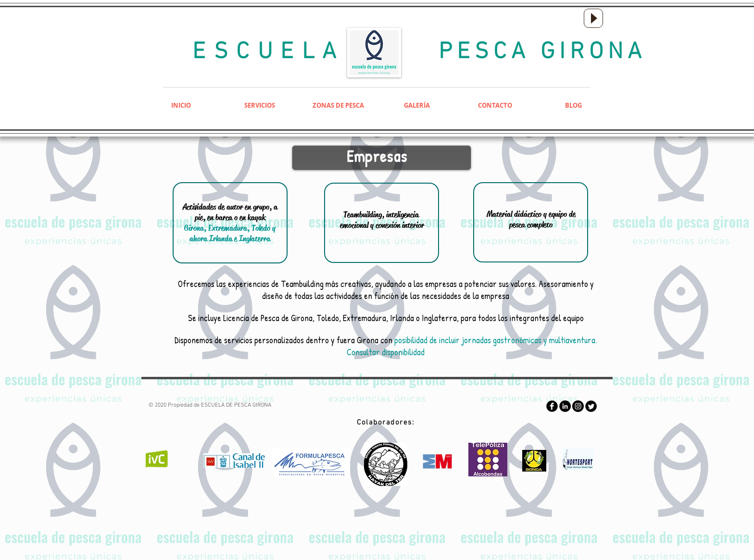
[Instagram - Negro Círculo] (578, 406)
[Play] (593, 18)
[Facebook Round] (552, 406)
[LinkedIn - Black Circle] (565, 406)
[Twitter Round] (591, 406)
